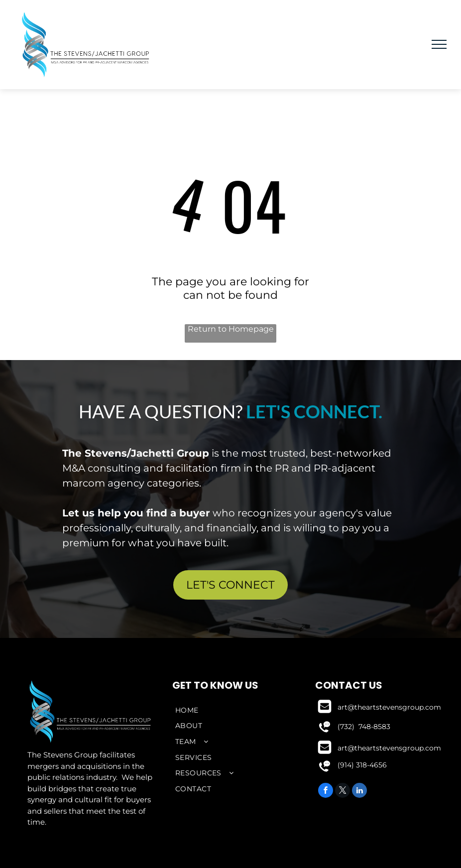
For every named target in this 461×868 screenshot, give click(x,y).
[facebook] (326, 792)
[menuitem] (230, 710)
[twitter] (343, 792)
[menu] (439, 44)
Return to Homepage (231, 329)
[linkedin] (359, 792)
